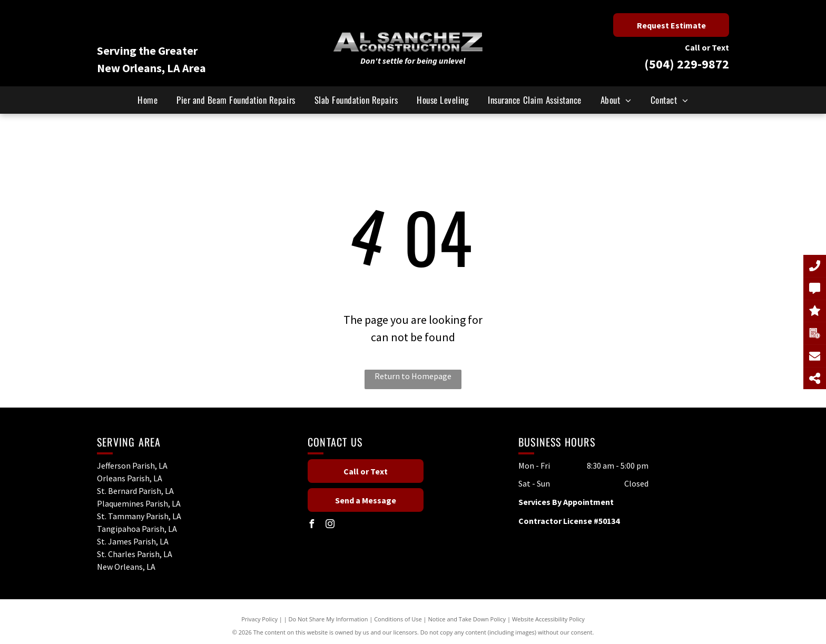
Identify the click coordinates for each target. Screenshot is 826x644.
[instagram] (330, 525)
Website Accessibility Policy (548, 619)
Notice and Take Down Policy (467, 619)
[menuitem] (147, 100)
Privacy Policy (259, 619)
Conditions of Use (398, 619)
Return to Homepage (413, 376)
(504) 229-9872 (687, 64)
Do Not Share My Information (328, 619)
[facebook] (312, 525)
